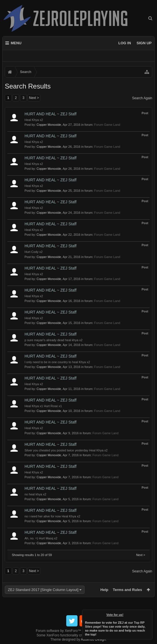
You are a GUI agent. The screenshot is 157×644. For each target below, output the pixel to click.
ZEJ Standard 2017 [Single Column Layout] (43, 590)
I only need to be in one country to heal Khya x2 (57, 362)
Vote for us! (115, 615)
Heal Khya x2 (34, 120)
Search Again (142, 98)
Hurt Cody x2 (34, 252)
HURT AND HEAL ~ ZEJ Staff (50, 114)
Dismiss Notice (149, 614)
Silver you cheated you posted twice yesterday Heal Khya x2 (66, 450)
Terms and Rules (127, 590)
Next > (34, 98)
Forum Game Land (107, 125)
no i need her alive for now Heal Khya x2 (52, 516)
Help (104, 590)
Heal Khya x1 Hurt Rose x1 (43, 406)
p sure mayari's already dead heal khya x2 (54, 340)
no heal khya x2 (35, 494)
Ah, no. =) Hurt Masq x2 (41, 538)
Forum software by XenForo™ (78, 631)
